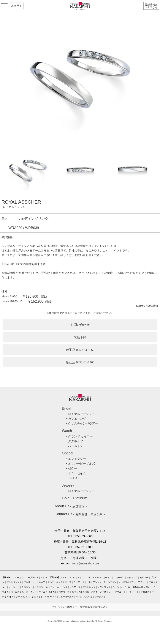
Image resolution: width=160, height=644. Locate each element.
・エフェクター (76, 459)
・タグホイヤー (76, 441)
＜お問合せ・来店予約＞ (80, 514)
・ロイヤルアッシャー (80, 414)
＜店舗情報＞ (71, 506)
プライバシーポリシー (65, 607)
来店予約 (17, 6)
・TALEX (71, 478)
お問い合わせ (80, 325)
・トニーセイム (76, 473)
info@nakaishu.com (86, 563)
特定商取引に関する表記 (94, 607)
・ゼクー (71, 468)
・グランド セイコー (79, 436)
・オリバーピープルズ (80, 463)
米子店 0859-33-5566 (80, 350)
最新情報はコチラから (151, 6)
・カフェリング (76, 419)
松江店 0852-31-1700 (80, 362)
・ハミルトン (74, 446)
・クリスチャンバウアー (82, 423)
